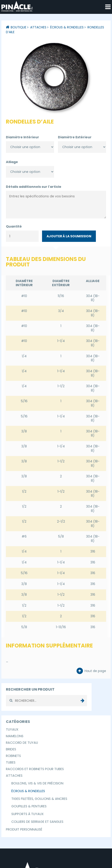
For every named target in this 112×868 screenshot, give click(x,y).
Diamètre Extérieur (75, 137)
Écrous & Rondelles (67, 27)
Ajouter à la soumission (69, 236)
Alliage (12, 162)
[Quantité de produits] (22, 236)
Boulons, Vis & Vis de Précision (37, 783)
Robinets (13, 756)
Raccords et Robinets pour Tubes (35, 769)
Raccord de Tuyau (22, 743)
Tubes (11, 762)
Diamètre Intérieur (22, 137)
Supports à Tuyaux (27, 814)
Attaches (38, 27)
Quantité (14, 226)
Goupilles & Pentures (29, 806)
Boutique (19, 27)
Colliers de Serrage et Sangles (37, 822)
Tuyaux (12, 729)
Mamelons (15, 736)
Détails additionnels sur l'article (34, 187)
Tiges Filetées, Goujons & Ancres (39, 799)
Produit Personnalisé (24, 829)
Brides (11, 749)
